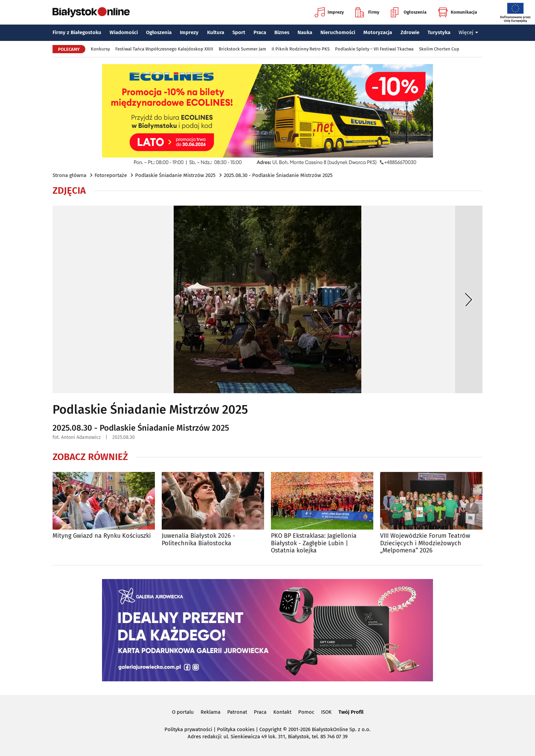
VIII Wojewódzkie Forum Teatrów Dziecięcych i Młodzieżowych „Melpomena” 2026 (425, 543)
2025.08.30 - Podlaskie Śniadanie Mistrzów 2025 (278, 175)
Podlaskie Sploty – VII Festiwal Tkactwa (374, 49)
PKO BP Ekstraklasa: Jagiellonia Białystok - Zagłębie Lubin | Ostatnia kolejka (314, 543)
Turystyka (439, 32)
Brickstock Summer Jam (242, 49)
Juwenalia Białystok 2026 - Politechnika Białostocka (198, 540)
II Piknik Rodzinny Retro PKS (301, 49)
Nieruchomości (338, 32)
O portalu (183, 712)
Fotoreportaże (111, 175)
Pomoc (306, 712)
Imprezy (329, 12)
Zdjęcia (69, 191)
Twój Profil (351, 712)
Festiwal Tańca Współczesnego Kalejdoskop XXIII (164, 49)
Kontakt (282, 712)
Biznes (282, 32)
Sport (239, 32)
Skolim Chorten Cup (439, 49)
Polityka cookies (236, 729)
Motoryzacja (378, 32)
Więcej (468, 32)
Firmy (367, 12)
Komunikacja (457, 12)
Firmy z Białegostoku (77, 32)
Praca (260, 32)
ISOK (326, 712)
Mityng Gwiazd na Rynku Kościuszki (102, 536)
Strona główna (69, 175)
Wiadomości (124, 32)
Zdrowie (410, 32)
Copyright (270, 729)
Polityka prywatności (188, 729)
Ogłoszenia (409, 12)
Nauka (305, 32)
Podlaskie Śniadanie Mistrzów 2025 (175, 175)
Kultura (216, 32)
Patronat (237, 712)
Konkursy (100, 49)
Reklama (211, 712)
